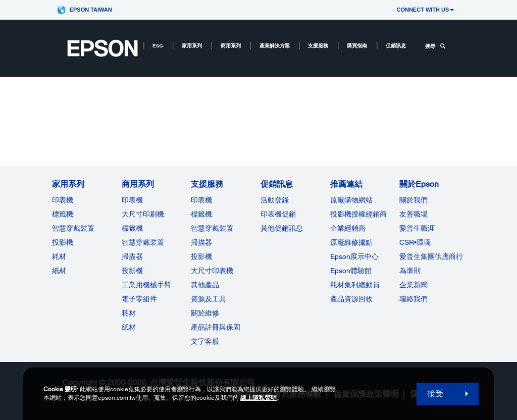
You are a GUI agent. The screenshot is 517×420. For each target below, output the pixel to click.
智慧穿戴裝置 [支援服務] (212, 228)
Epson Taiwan (91, 10)
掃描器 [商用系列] (132, 256)
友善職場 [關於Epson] (413, 214)
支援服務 (318, 46)
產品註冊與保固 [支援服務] (216, 327)
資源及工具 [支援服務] (209, 299)
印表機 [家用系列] (63, 200)
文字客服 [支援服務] (205, 341)
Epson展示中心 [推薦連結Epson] (354, 256)
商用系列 (231, 46)
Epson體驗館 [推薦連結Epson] (351, 271)
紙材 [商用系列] (129, 327)
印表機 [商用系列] (132, 200)
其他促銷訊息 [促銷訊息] (282, 228)
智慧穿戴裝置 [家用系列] (73, 228)
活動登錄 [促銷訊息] (275, 200)
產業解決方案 (275, 46)
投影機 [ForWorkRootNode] (132, 271)
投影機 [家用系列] (63, 242)
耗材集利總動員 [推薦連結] (355, 285)
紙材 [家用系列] (59, 271)
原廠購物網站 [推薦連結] (351, 200)
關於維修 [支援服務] (205, 313)
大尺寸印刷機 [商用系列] (143, 214)
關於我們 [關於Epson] (413, 200)
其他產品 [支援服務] (205, 285)
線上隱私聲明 (258, 398)
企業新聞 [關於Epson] (413, 285)
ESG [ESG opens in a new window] (158, 46)
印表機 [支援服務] (201, 200)
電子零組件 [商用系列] (139, 299)
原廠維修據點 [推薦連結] (351, 242)
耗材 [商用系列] (129, 313)
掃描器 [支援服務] (201, 242)
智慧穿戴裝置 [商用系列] (143, 242)
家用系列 (192, 46)
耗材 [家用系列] (59, 256)
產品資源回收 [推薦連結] (351, 299)
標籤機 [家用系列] (63, 214)
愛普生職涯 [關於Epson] (417, 228)
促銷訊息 (396, 46)
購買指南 (357, 46)
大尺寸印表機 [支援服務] (212, 271)
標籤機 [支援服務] (201, 214)
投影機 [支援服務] (201, 256)
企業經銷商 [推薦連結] (348, 228)
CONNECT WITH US (425, 10)
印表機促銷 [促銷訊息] (278, 214)
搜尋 (435, 46)
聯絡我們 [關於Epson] (413, 299)
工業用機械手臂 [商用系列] (146, 285)
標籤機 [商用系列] (132, 228)
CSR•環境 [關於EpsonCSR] (415, 242)
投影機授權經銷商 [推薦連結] (358, 214)
